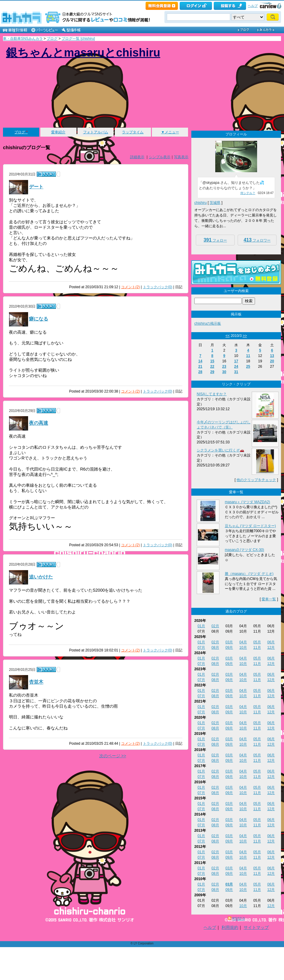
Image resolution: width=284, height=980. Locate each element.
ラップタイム (133, 132)
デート (36, 187)
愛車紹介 (58, 132)
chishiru (200, 203)
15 (212, 361)
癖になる (39, 319)
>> (245, 336)
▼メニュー (170, 132)
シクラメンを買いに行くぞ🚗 (220, 450)
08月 (215, 648)
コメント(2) (130, 287)
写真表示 (181, 157)
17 (236, 361)
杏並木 (36, 682)
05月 (257, 642)
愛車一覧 (269, 599)
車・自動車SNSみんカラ (23, 39)
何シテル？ (248, 193)
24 (236, 367)
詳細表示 (137, 157)
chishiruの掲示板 (208, 323)
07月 (201, 648)
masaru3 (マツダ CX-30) (244, 550)
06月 (271, 642)
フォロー (215, 240)
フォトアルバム (96, 132)
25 (248, 367)
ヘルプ (253, 6)
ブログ (52, 39)
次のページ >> (113, 756)
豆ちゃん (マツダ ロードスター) (250, 526)
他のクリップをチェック (256, 480)
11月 (257, 648)
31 (236, 372)
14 (200, 361)
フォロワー (257, 240)
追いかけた (41, 577)
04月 (243, 642)
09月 (229, 648)
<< (227, 336)
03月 (229, 642)
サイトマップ (256, 927)
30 (224, 372)
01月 (201, 626)
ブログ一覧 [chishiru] (78, 39)
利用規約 (230, 927)
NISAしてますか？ (212, 394)
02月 (215, 626)
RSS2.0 (238, 919)
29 (212, 372)
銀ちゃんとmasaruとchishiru (83, 53)
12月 (271, 648)
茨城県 (215, 203)
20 (272, 361)
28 (200, 372)
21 (200, 367)
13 (272, 356)
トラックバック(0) (158, 287)
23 (224, 367)
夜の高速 (39, 423)
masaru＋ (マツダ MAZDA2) (247, 502)
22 (212, 367)
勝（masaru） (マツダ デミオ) (249, 574)
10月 (243, 648)
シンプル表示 (160, 157)
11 (248, 356)
